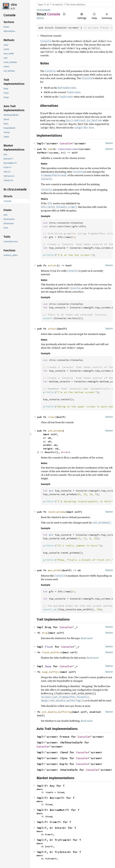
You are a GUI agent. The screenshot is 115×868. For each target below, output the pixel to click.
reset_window (57, 512)
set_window (55, 431)
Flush (49, 647)
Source (40, 18)
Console (65, 143)
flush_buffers (52, 652)
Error (65, 452)
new (50, 149)
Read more (87, 638)
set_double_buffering (57, 712)
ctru (14, 5)
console (46, 10)
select (52, 329)
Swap (48, 666)
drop (45, 633)
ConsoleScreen (68, 149)
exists (52, 265)
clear (52, 417)
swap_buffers (51, 672)
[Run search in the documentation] (75, 5)
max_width (55, 570)
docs (84, 128)
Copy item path (64, 14)
